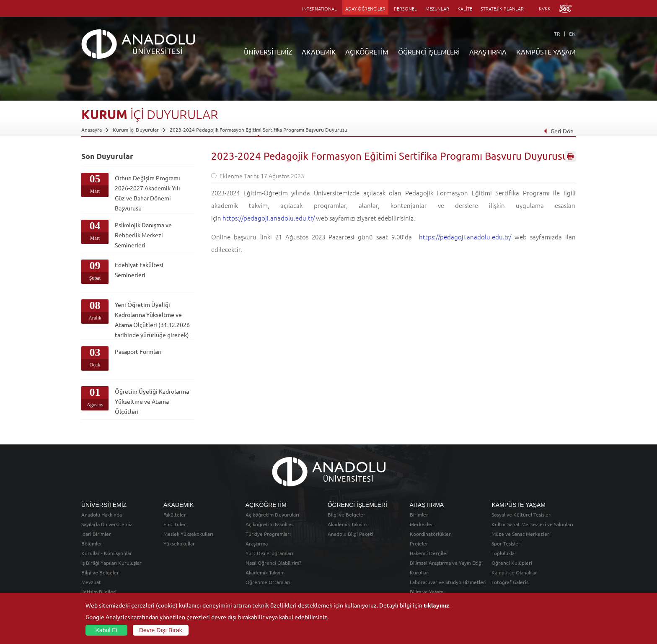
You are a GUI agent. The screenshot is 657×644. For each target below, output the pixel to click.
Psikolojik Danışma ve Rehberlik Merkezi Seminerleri (143, 235)
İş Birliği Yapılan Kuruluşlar (111, 563)
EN (572, 34)
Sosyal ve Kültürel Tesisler (521, 514)
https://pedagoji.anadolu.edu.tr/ (269, 218)
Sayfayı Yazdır (570, 156)
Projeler (419, 543)
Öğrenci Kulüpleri (512, 563)
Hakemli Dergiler (429, 553)
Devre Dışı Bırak (161, 630)
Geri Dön (559, 131)
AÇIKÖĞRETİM (367, 52)
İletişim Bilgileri (99, 592)
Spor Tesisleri (507, 543)
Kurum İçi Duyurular (136, 130)
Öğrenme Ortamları (268, 582)
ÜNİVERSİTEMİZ (268, 52)
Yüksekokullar (179, 543)
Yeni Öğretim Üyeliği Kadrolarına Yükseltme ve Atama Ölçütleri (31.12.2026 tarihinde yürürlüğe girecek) (152, 319)
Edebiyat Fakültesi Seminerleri (139, 270)
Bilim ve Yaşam (427, 592)
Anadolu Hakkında (102, 514)
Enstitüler (175, 524)
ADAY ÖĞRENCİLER (365, 8)
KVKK (545, 8)
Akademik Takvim (265, 572)
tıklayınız (436, 605)
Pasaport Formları (138, 351)
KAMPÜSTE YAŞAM (546, 52)
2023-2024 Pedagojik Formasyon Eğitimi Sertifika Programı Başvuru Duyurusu (259, 130)
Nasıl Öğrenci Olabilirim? (273, 563)
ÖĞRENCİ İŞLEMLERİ (429, 52)
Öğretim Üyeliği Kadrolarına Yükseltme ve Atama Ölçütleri (152, 401)
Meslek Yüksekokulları (188, 534)
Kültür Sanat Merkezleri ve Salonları (532, 524)
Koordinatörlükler (430, 534)
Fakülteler (175, 514)
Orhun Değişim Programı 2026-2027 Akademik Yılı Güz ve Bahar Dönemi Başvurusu (147, 193)
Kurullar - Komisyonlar (107, 553)
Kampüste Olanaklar (514, 572)
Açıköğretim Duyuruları (272, 514)
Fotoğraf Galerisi (511, 582)
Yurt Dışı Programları (269, 553)
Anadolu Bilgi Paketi (350, 534)
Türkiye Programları (268, 534)
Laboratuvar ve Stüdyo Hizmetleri (448, 582)
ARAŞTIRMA (488, 52)
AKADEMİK (319, 52)
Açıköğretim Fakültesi (270, 524)
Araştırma (257, 543)
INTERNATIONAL (319, 8)
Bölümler (92, 543)
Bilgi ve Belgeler (100, 572)
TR (557, 34)
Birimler (419, 514)
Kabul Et (107, 630)
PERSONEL (405, 8)
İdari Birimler (96, 534)
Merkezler (422, 524)
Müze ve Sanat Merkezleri (521, 534)
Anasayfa (92, 130)
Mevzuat (91, 582)
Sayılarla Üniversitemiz (107, 524)
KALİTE (465, 8)
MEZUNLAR (437, 8)
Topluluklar (504, 553)
